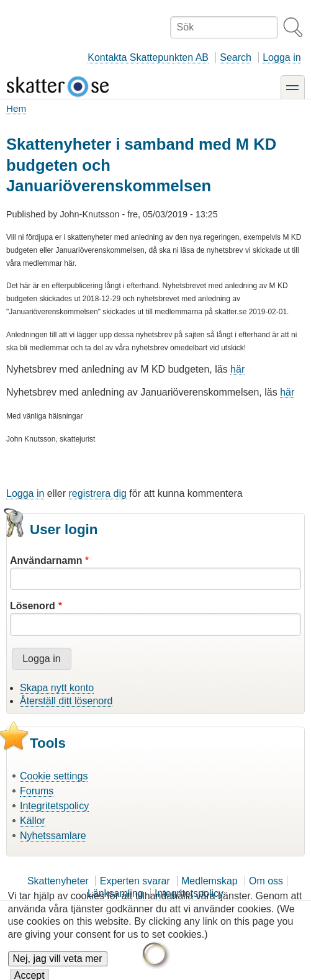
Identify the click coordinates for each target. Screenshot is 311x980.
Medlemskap (210, 881)
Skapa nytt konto (57, 688)
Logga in (282, 57)
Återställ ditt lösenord (66, 701)
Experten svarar (135, 881)
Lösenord (33, 606)
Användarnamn (46, 560)
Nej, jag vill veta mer (58, 965)
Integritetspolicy (54, 806)
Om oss (266, 881)
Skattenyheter (58, 881)
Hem (16, 108)
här (237, 369)
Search (236, 57)
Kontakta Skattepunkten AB (148, 57)
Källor (33, 821)
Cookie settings (54, 776)
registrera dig (98, 493)
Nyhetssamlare (53, 836)
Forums (37, 791)
